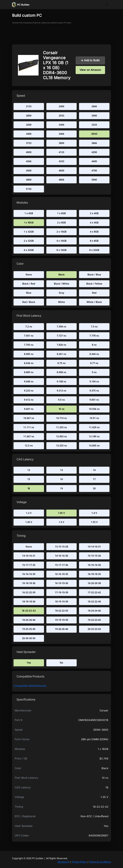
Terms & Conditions (100, 862)
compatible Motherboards (30, 686)
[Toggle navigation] (107, 5)
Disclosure (63, 862)
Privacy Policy (79, 862)
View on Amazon (90, 70)
